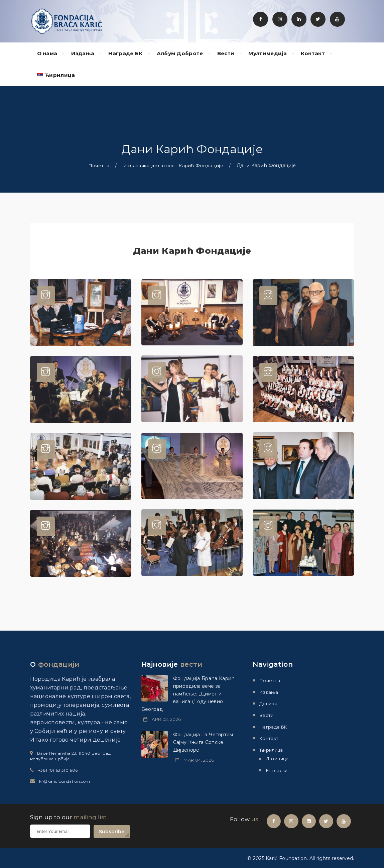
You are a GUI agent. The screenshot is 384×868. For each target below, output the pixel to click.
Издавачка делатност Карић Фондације (173, 166)
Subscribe (112, 831)
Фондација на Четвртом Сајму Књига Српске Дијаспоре (203, 742)
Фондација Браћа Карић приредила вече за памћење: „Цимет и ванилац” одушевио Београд (188, 694)
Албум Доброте (180, 53)
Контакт (313, 53)
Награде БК (125, 53)
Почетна (99, 166)
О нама (47, 53)
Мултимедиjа (268, 53)
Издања (83, 53)
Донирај (269, 703)
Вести (226, 53)
